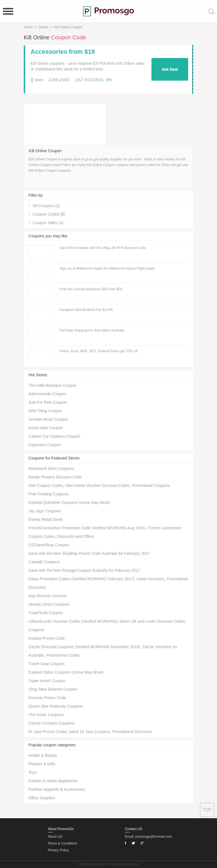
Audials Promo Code (47, 638)
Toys (33, 772)
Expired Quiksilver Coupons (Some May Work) (69, 502)
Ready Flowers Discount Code (55, 477)
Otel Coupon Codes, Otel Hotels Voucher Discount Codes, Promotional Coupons (99, 485)
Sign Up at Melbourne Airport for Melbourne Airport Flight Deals (107, 268)
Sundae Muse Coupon (48, 419)
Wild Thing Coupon (45, 411)
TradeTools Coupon (46, 613)
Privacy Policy (58, 850)
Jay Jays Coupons (45, 511)
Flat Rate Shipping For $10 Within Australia (92, 330)
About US (55, 837)
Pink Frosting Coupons (49, 494)
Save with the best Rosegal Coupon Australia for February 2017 (84, 570)
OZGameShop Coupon (49, 545)
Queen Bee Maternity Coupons (56, 706)
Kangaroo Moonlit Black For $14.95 (86, 310)
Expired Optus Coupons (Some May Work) (66, 672)
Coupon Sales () (48, 223)
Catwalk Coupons (44, 562)
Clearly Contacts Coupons (52, 723)
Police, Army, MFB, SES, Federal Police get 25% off (99, 351)
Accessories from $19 (63, 52)
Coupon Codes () (49, 214)
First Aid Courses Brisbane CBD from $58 (91, 289)
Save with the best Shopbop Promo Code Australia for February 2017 (89, 553)
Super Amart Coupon (47, 681)
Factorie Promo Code (47, 698)
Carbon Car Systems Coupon (54, 436)
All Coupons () (46, 206)
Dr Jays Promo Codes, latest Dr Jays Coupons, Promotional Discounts (90, 732)
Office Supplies (42, 798)
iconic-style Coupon (46, 428)
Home (28, 27)
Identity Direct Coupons (49, 604)
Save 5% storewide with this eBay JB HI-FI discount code (103, 248)
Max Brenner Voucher (48, 596)
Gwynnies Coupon (45, 445)
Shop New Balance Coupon (53, 689)
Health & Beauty (43, 755)
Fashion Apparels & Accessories (57, 789)
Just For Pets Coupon (48, 402)
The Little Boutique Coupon (53, 385)
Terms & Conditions (62, 843)
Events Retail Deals (46, 519)
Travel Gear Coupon (46, 664)
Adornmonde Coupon (47, 394)
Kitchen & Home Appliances (53, 781)
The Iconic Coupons (46, 715)
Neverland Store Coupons (51, 469)
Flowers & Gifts (42, 764)
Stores (43, 27)
